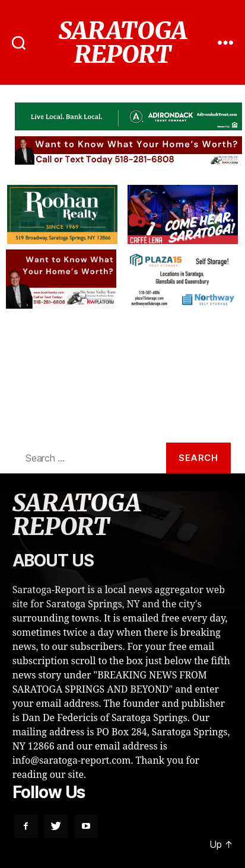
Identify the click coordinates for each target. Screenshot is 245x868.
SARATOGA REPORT (122, 43)
